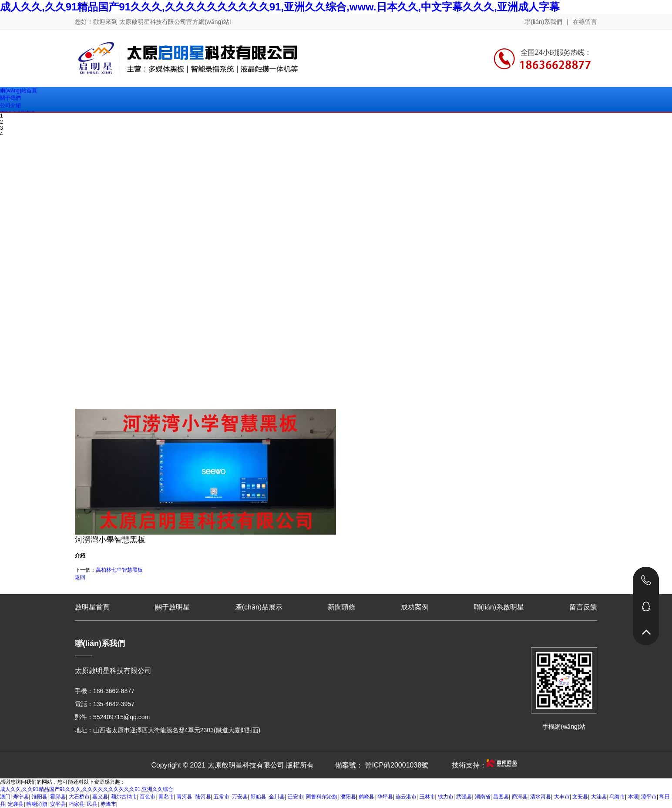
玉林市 (427, 797)
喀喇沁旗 (37, 804)
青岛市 (166, 797)
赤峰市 (108, 804)
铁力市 (446, 797)
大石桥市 (79, 797)
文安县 (580, 797)
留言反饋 (583, 607)
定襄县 (16, 804)
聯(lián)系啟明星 (499, 607)
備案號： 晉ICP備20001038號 (382, 765)
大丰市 (562, 797)
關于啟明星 (172, 607)
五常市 (222, 797)
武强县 (464, 797)
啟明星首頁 (92, 607)
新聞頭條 (342, 607)
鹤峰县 (366, 797)
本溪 (633, 797)
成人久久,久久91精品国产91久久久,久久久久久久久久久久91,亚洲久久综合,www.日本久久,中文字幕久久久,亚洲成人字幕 (280, 7)
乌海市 (617, 797)
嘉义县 (100, 797)
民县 (92, 804)
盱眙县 (259, 797)
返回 (80, 577)
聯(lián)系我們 (543, 22)
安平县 (58, 804)
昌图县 (501, 797)
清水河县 (541, 797)
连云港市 (406, 797)
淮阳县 (40, 797)
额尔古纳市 (124, 797)
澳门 (5, 797)
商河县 (520, 797)
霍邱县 (58, 797)
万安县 (240, 797)
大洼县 (599, 797)
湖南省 (483, 797)
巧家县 (77, 804)
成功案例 (415, 607)
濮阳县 (348, 797)
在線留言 (585, 22)
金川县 (277, 797)
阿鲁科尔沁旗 (322, 797)
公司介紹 (10, 105)
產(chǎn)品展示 (259, 607)
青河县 (185, 797)
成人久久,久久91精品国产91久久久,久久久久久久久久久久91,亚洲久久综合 (87, 789)
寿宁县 (21, 797)
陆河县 (203, 797)
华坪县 (385, 797)
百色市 (148, 797)
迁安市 (296, 797)
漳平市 (649, 797)
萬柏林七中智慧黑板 (119, 570)
